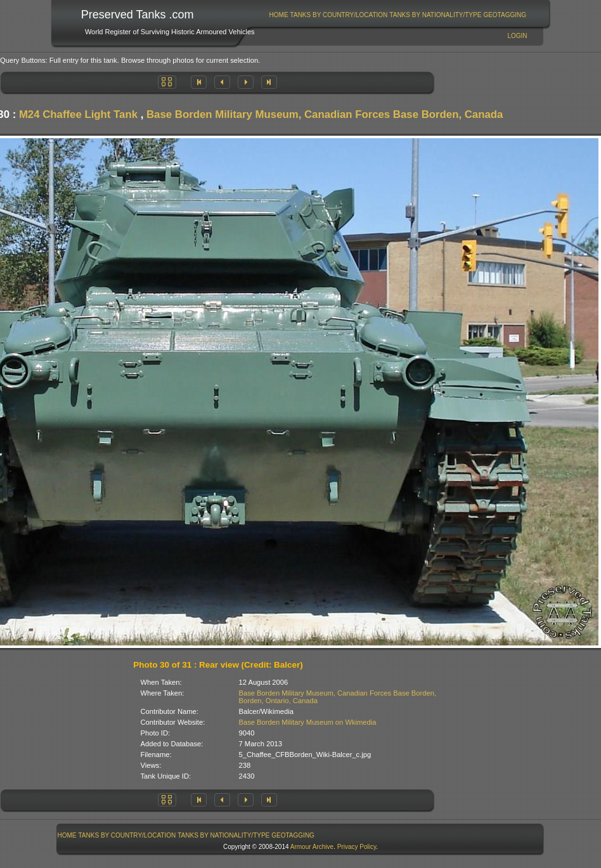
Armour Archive (312, 847)
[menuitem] (279, 15)
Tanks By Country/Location (339, 15)
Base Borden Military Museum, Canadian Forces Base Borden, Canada (325, 114)
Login (517, 36)
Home (279, 15)
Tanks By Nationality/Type (435, 15)
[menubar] (397, 15)
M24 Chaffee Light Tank (78, 114)
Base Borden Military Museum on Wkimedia (308, 722)
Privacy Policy (357, 847)
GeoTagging (505, 15)
